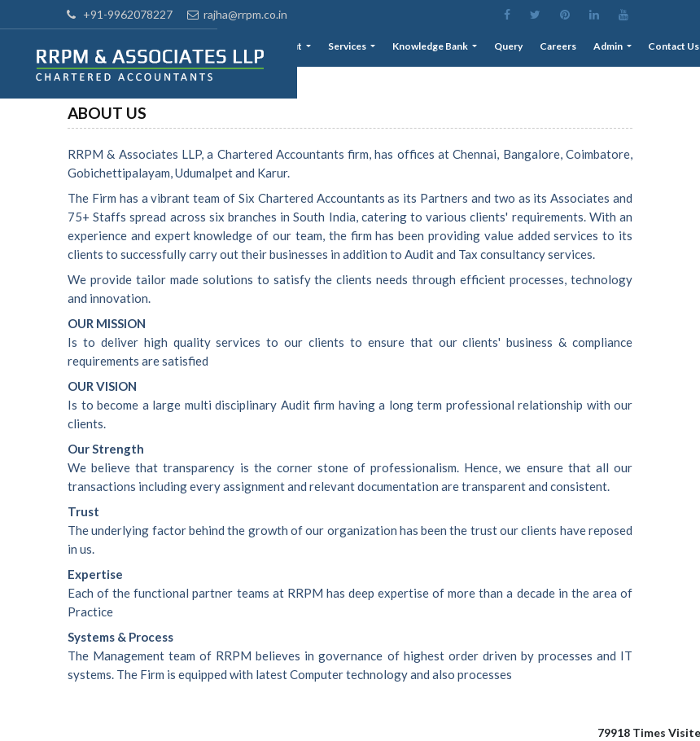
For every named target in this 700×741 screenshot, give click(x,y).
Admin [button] (614, 49)
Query (520, 49)
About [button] (309, 49)
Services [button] (366, 49)
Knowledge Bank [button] (446, 49)
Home (266, 49)
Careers (566, 49)
